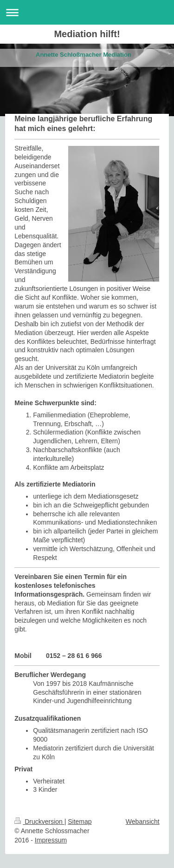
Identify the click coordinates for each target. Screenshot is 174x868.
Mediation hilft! (87, 34)
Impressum (51, 840)
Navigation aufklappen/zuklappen (87, 12)
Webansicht (143, 822)
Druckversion (39, 822)
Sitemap (80, 822)
